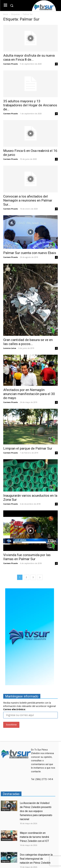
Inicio (6, 14)
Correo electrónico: (14, 709)
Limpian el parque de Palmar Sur (28, 448)
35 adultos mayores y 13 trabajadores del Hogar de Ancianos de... (30, 105)
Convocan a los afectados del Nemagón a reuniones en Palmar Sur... (28, 200)
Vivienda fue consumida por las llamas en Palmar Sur (27, 557)
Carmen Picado (10, 64)
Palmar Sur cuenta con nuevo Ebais (30, 253)
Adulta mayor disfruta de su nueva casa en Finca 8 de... (29, 58)
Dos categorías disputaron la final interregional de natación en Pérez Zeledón (36, 859)
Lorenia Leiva (10, 348)
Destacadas (7, 839)
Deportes (6, 810)
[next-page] (40, 577)
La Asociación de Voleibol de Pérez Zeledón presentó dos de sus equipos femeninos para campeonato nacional (36, 811)
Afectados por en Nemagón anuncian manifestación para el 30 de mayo (29, 394)
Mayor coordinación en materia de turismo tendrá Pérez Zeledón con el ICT (34, 837)
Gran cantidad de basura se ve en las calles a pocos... (28, 342)
